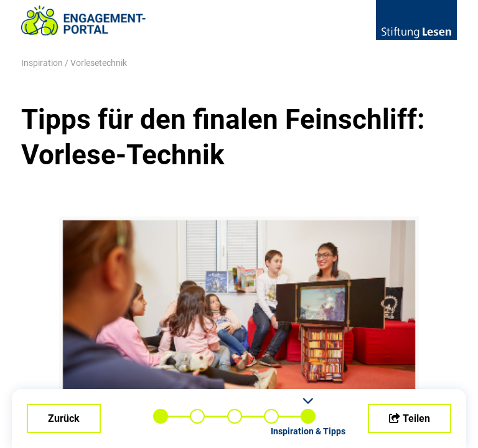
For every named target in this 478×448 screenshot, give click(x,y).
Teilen (410, 418)
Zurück (64, 418)
